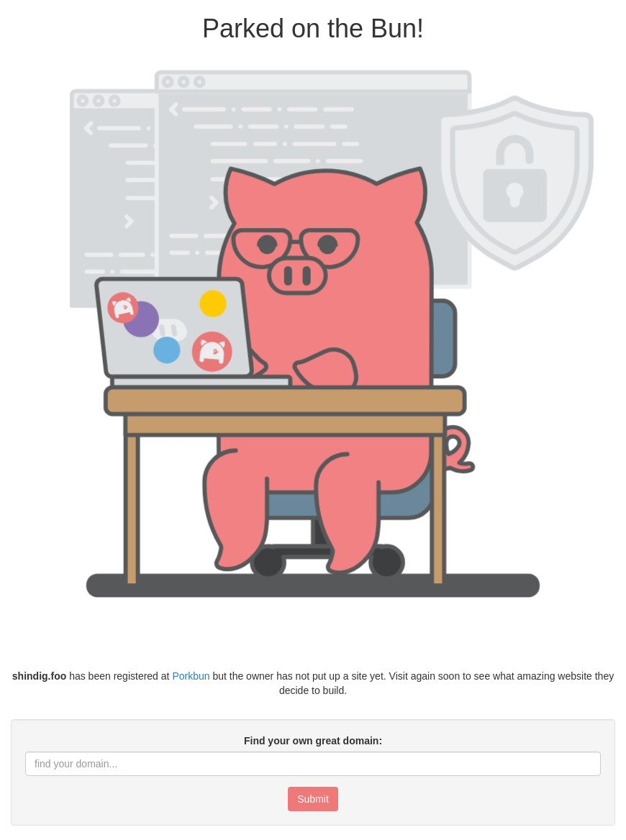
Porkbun (191, 676)
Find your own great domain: (313, 741)
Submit (313, 799)
